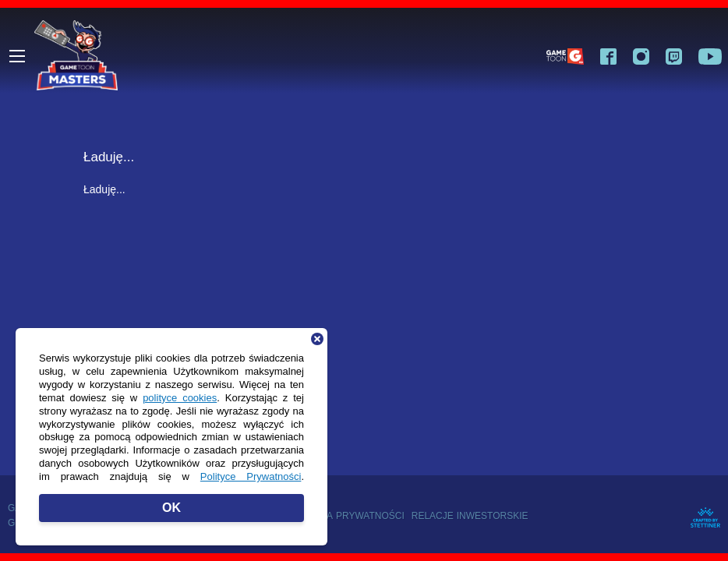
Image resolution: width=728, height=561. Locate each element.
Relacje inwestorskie (470, 515)
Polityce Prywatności (251, 476)
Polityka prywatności (345, 515)
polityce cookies (180, 397)
